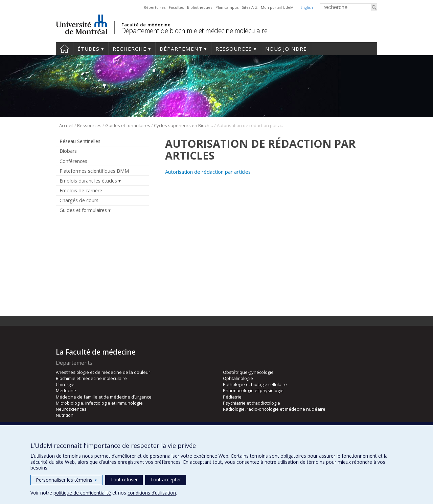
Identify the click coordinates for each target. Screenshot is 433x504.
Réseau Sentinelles (80, 141)
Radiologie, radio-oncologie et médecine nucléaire (274, 409)
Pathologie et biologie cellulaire (255, 384)
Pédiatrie (232, 397)
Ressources (234, 49)
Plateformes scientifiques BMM (94, 171)
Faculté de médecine (146, 25)
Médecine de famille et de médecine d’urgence (104, 397)
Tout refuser (124, 479)
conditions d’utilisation (152, 493)
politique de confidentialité (82, 493)
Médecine (66, 390)
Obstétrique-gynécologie (248, 372)
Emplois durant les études (88, 181)
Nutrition (65, 415)
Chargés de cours (79, 200)
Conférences (73, 161)
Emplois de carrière (81, 190)
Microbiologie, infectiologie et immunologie (99, 403)
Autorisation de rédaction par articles (208, 172)
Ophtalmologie (238, 378)
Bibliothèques (200, 7)
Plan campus (227, 7)
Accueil (64, 49)
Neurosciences (71, 409)
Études (88, 49)
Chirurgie (65, 384)
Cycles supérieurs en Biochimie (184, 125)
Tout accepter (166, 479)
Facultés (176, 7)
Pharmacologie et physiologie (253, 390)
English (307, 7)
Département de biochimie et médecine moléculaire (194, 31)
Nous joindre (286, 49)
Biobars (68, 151)
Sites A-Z (250, 7)
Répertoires (155, 7)
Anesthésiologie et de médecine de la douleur (103, 372)
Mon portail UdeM (277, 7)
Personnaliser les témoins (66, 480)
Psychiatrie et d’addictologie (252, 403)
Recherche (130, 49)
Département (181, 49)
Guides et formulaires (128, 125)
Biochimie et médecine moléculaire (91, 378)
